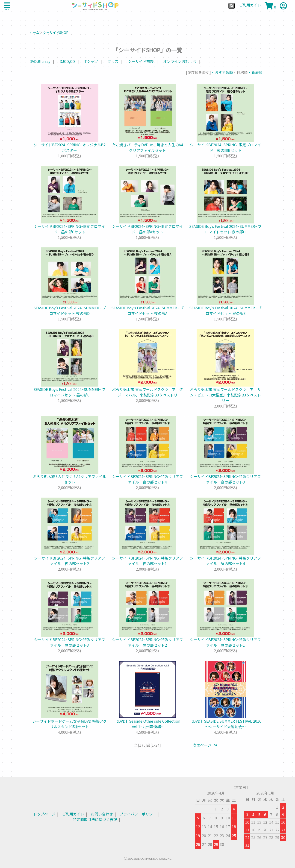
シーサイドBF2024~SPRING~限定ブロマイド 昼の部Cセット (70, 229)
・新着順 (255, 72)
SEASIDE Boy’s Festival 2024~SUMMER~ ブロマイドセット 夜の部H (225, 229)
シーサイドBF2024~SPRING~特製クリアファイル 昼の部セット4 (225, 561)
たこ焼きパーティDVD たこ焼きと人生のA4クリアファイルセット (147, 147)
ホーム (34, 32)
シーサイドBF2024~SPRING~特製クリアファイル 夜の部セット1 (147, 561)
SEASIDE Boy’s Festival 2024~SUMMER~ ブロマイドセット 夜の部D (70, 311)
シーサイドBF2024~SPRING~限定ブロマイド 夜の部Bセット (225, 147)
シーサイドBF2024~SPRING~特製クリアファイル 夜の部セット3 (225, 479)
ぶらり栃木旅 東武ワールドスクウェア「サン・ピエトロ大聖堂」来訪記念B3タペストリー (225, 395)
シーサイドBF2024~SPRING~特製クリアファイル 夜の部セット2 (70, 561)
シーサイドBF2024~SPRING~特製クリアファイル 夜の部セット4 (147, 479)
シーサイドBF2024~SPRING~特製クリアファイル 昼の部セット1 (225, 642)
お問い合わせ (102, 814)
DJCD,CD (67, 61)
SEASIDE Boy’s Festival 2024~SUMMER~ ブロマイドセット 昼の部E (225, 311)
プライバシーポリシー (138, 814)
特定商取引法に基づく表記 (95, 819)
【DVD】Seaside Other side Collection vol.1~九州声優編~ (147, 724)
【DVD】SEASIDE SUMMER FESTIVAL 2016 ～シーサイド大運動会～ (225, 724)
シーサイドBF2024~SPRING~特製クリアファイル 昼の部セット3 (70, 642)
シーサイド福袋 (141, 61)
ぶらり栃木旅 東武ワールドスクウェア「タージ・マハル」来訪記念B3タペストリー (147, 392)
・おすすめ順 (222, 72)
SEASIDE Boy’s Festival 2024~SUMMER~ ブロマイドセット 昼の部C (70, 392)
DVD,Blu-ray (40, 61)
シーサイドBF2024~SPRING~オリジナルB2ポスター (70, 147)
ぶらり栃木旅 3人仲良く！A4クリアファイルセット (69, 479)
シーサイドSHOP (56, 32)
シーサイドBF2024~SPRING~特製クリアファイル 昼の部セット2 (147, 642)
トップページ (44, 814)
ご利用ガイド (73, 814)
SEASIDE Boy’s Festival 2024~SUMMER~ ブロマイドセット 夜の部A (147, 311)
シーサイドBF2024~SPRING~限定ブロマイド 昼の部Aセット (147, 229)
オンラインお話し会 (180, 61)
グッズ (113, 61)
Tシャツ (91, 61)
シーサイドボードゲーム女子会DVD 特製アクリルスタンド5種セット (70, 724)
